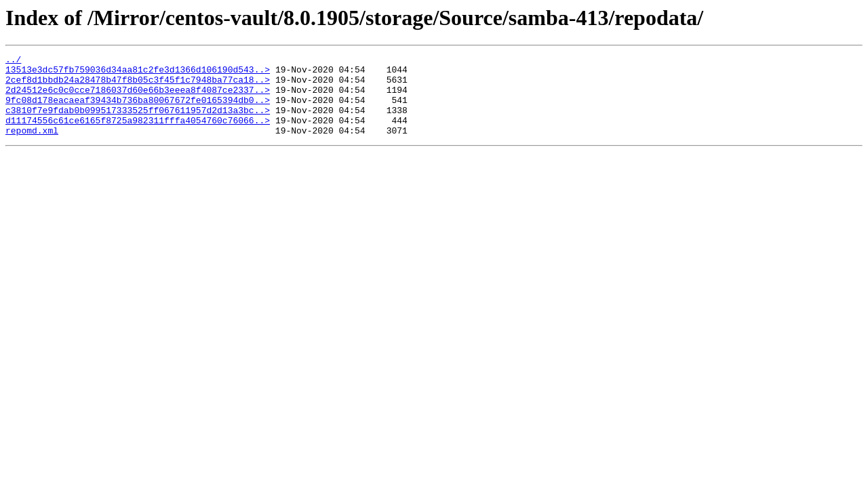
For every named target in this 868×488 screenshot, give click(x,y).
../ (13, 61)
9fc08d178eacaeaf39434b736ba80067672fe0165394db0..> (138, 110)
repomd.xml (32, 146)
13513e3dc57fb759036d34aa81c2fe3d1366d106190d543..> (138, 73)
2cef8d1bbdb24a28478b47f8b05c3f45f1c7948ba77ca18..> (138, 85)
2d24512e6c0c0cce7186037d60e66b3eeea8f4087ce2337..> (138, 98)
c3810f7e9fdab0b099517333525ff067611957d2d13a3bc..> (138, 122)
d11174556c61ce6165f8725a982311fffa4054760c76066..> (138, 134)
